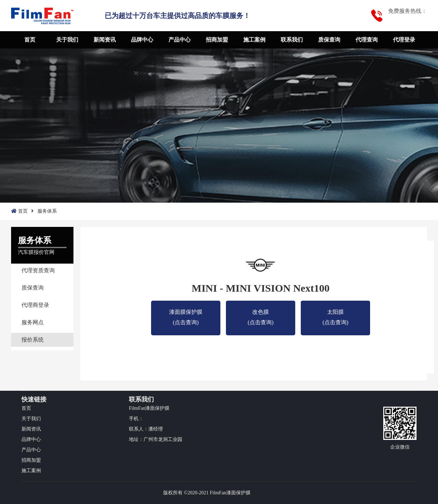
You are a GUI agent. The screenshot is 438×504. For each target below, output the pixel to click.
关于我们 (67, 40)
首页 (30, 40)
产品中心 (179, 40)
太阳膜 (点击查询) (336, 313)
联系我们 (292, 40)
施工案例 (254, 40)
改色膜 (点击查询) (261, 313)
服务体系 (47, 211)
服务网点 (33, 322)
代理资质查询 (38, 270)
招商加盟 (217, 40)
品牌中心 (142, 40)
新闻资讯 (105, 40)
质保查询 (329, 40)
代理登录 (404, 40)
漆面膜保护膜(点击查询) (186, 313)
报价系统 (33, 340)
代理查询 (367, 40)
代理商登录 (35, 305)
